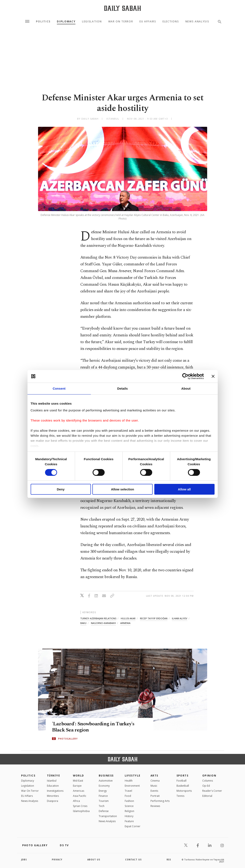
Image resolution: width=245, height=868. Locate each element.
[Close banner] (213, 376)
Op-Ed (206, 786)
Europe (77, 786)
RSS (169, 860)
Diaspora (53, 801)
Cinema (155, 781)
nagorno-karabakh (103, 623)
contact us (133, 860)
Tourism (104, 801)
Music (154, 786)
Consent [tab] (59, 388)
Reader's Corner (212, 791)
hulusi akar (128, 618)
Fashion (129, 801)
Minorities (53, 796)
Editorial (207, 796)
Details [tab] (123, 388)
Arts (154, 776)
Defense (104, 811)
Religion (129, 811)
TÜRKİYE (53, 776)
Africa (76, 801)
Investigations (55, 791)
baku (83, 623)
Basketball (183, 786)
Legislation (92, 22)
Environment (132, 786)
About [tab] (186, 388)
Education (53, 786)
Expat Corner (133, 826)
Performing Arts (160, 801)
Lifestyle (133, 776)
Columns (208, 781)
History (129, 816)
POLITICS (28, 776)
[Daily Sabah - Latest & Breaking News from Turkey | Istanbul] (122, 8)
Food (128, 796)
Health (129, 781)
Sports (183, 776)
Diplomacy (66, 22)
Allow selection (122, 489)
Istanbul (52, 781)
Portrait (155, 796)
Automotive (106, 781)
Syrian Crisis (80, 806)
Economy (104, 786)
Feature (129, 821)
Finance (103, 796)
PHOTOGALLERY (68, 739)
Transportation (108, 816)
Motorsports (184, 791)
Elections (171, 22)
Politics (43, 22)
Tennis (180, 796)
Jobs (24, 860)
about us (94, 860)
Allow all (184, 489)
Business (106, 776)
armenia (125, 623)
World (79, 776)
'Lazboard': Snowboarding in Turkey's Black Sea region (95, 727)
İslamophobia (81, 811)
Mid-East (78, 781)
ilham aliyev (180, 618)
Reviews (155, 806)
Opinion (209, 776)
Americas (79, 791)
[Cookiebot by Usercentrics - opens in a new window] (185, 376)
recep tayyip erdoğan (154, 618)
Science (129, 806)
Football (181, 781)
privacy (57, 860)
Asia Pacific (80, 796)
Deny (61, 489)
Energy (103, 791)
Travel (128, 791)
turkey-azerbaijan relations (98, 618)
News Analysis (197, 22)
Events (154, 791)
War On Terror (121, 22)
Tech (102, 806)
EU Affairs (148, 22)
